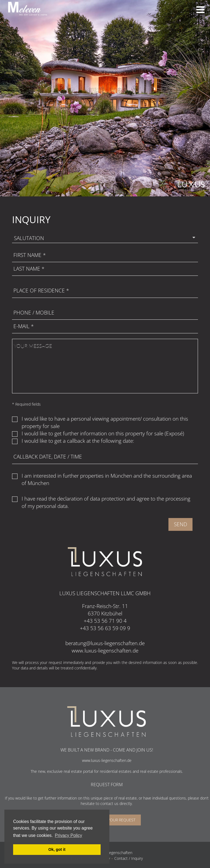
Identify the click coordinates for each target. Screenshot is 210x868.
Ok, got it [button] (57, 849)
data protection (107, 499)
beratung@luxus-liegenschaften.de (105, 643)
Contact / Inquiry (129, 858)
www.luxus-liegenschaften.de (105, 651)
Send (180, 524)
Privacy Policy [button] (69, 835)
